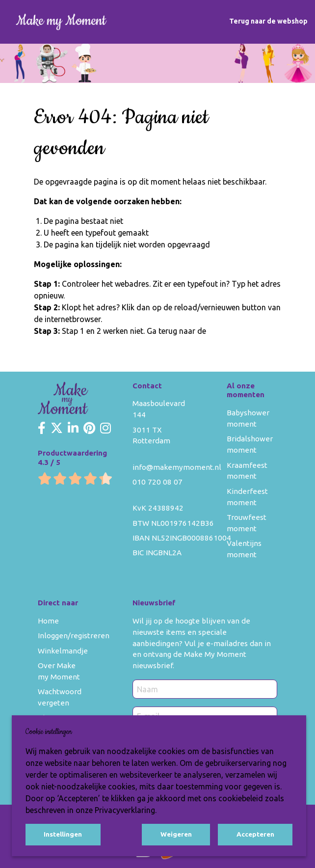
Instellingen (63, 834)
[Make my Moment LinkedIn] (73, 429)
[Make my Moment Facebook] (42, 429)
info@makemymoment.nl (177, 467)
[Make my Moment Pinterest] (89, 429)
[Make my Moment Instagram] (105, 429)
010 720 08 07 (157, 482)
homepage (227, 331)
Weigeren (176, 834)
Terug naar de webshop (268, 21)
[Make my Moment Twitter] (57, 429)
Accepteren (255, 834)
